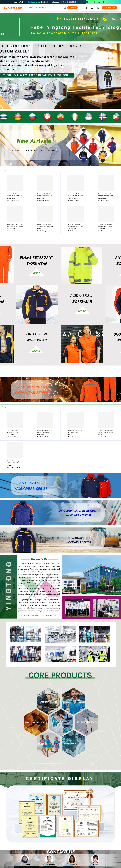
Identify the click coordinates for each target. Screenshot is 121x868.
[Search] (72, 8)
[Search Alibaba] (46, 8)
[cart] (92, 8)
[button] (65, 8)
